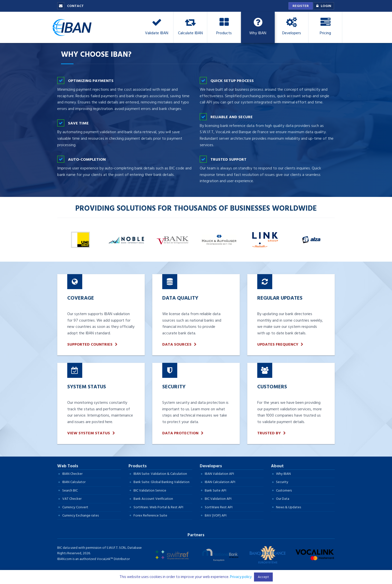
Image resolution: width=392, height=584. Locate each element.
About (277, 466)
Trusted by (269, 433)
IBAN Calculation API (220, 482)
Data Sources (177, 344)
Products (138, 466)
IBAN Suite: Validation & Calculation (160, 474)
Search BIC (70, 490)
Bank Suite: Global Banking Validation (161, 482)
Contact (70, 6)
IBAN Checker (72, 474)
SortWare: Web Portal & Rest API (158, 507)
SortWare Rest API (219, 507)
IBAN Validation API (219, 474)
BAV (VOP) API (216, 515)
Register (301, 6)
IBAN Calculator (74, 482)
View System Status (89, 433)
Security (282, 482)
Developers (211, 466)
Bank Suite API (215, 490)
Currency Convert (75, 507)
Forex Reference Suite (150, 515)
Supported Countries (90, 344)
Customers (284, 490)
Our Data (283, 499)
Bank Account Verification (153, 499)
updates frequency (278, 344)
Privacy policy (241, 577)
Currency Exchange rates (80, 515)
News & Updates (288, 507)
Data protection (180, 433)
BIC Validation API (218, 499)
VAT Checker (72, 499)
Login (322, 6)
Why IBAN (283, 474)
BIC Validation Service (150, 490)
